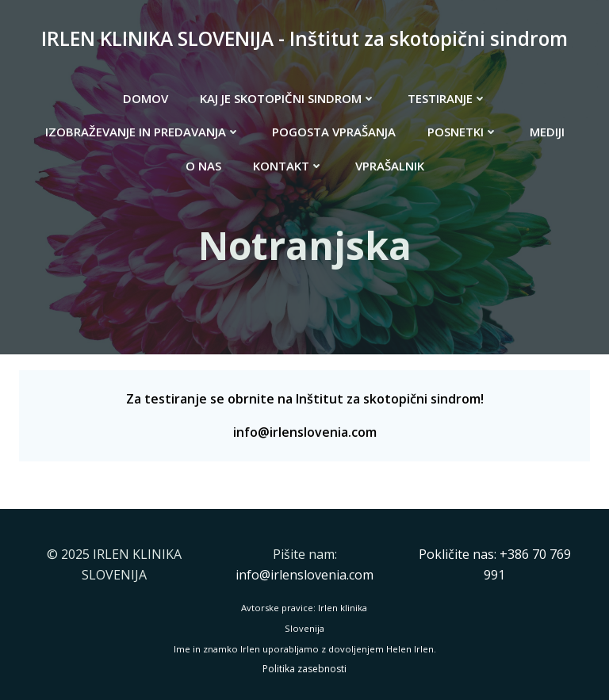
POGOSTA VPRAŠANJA (334, 132)
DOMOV (146, 98)
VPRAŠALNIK (390, 166)
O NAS (203, 166)
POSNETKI (463, 132)
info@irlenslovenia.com (305, 432)
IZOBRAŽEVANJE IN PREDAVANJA (143, 132)
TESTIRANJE (447, 98)
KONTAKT (288, 166)
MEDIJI (547, 132)
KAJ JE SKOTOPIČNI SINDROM (288, 98)
